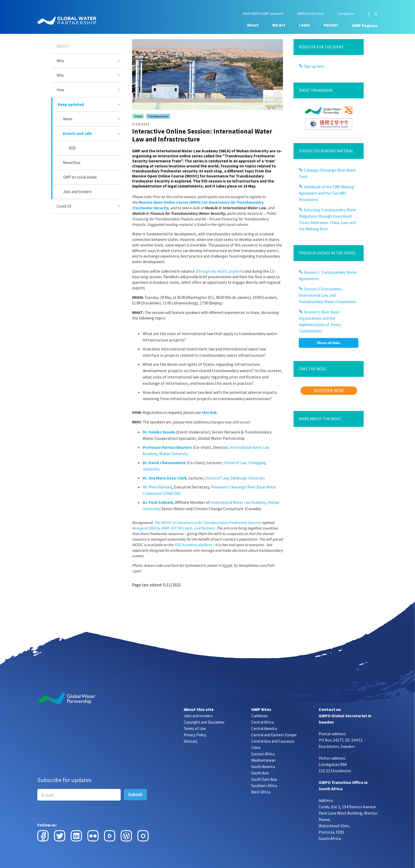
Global (138, 116)
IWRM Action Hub (311, 14)
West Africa (261, 792)
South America (263, 767)
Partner (331, 25)
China (256, 748)
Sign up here (314, 66)
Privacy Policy (195, 735)
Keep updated (71, 104)
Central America (264, 728)
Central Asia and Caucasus (273, 741)
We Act (279, 25)
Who (60, 61)
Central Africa (262, 722)
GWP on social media (80, 177)
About (253, 25)
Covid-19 (64, 206)
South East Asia (264, 779)
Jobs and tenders (77, 192)
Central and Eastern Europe (274, 735)
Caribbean (260, 716)
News (68, 119)
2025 (72, 148)
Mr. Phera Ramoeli (157, 487)
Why (60, 75)
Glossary (191, 741)
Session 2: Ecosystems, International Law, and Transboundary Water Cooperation (327, 295)
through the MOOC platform (220, 271)
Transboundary (158, 116)
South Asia (260, 773)
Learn (305, 25)
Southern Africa (264, 786)
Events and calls (78, 133)
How (60, 90)
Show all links (329, 343)
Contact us (346, 14)
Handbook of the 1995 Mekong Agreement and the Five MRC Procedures (326, 193)
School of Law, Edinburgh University (235, 478)
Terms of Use (195, 728)
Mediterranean (263, 760)
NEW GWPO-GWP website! (263, 14)
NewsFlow (72, 163)
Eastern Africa (263, 754)
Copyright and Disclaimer (204, 722)
